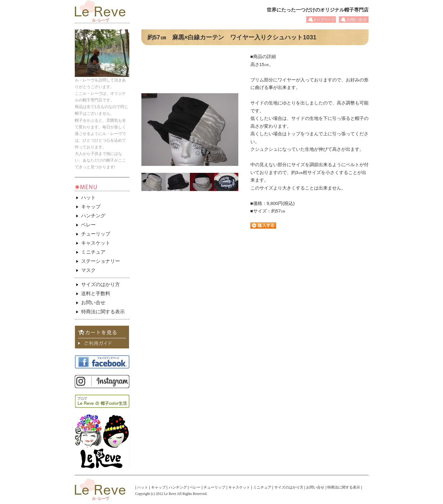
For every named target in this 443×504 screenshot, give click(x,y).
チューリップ (96, 234)
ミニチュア (93, 252)
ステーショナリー (101, 261)
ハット (88, 198)
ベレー (88, 225)
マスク (88, 270)
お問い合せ (93, 303)
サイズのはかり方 (101, 284)
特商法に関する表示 (103, 312)
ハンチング (93, 216)
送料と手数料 (96, 293)
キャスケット (96, 243)
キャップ (91, 207)
